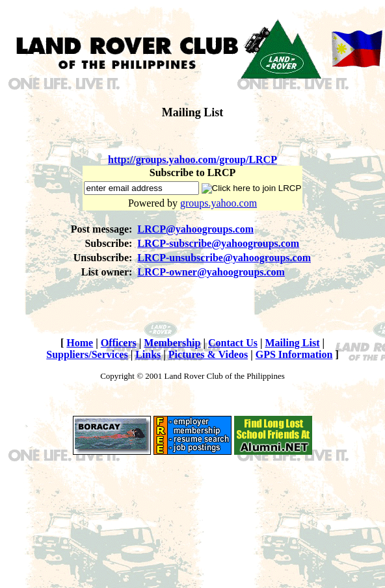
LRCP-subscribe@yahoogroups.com (218, 243)
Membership (172, 343)
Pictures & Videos (208, 354)
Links (148, 354)
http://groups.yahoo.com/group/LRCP (192, 160)
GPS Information (294, 354)
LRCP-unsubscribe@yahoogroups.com (224, 258)
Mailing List (292, 343)
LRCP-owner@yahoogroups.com (211, 272)
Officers (119, 343)
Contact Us (233, 343)
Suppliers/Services (87, 354)
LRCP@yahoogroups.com (195, 229)
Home (80, 343)
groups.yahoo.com (219, 203)
